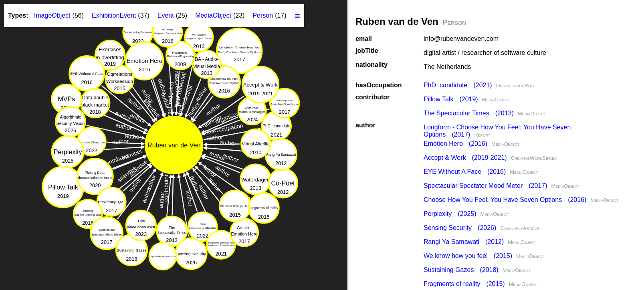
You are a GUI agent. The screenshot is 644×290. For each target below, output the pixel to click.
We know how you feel (468, 256)
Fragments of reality (464, 284)
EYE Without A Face (465, 172)
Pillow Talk (451, 99)
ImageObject (52, 15)
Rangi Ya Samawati (464, 242)
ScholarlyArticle (520, 228)
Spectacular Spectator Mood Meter (485, 186)
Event (166, 15)
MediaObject (496, 100)
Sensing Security (460, 228)
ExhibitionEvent (114, 15)
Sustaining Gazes (461, 270)
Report (482, 135)
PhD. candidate (458, 85)
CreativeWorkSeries (534, 158)
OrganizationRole (516, 86)
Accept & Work (465, 158)
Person (263, 15)
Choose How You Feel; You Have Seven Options (505, 200)
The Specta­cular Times (469, 113)
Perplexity (450, 214)
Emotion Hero (455, 144)
